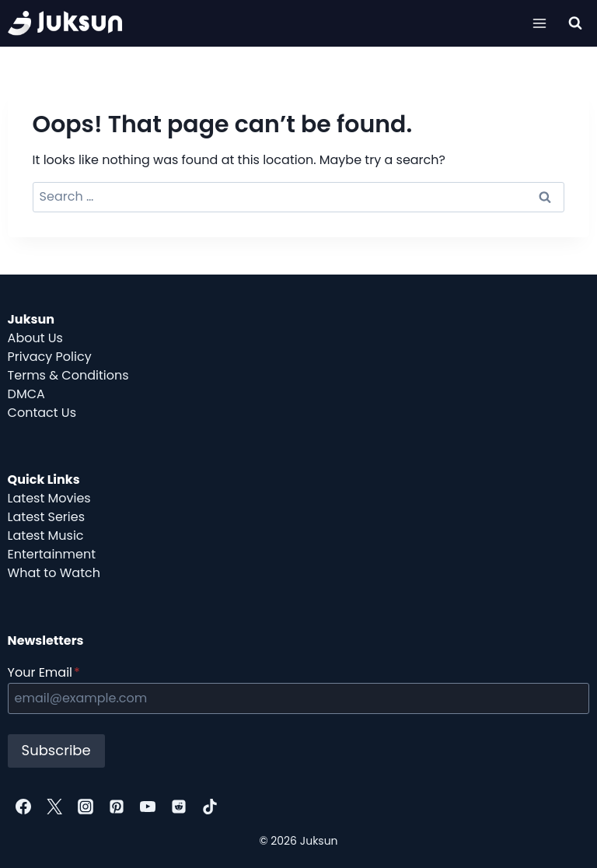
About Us (35, 338)
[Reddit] (179, 807)
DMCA (26, 394)
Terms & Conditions (68, 375)
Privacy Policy (50, 357)
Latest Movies (49, 498)
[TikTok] (210, 807)
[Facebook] (23, 807)
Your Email (44, 672)
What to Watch (54, 573)
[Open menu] (540, 23)
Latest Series (46, 517)
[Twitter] (54, 807)
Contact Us (42, 413)
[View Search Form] (575, 23)
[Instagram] (86, 807)
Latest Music (46, 535)
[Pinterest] (117, 807)
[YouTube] (148, 807)
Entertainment (52, 554)
